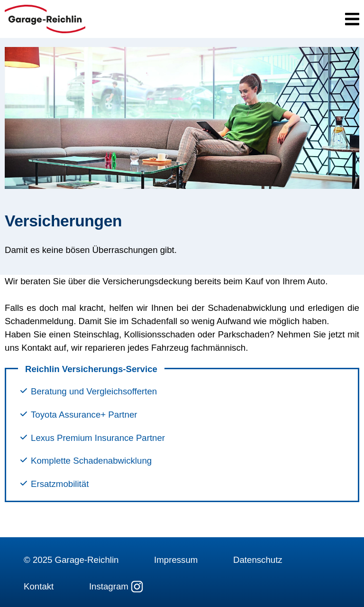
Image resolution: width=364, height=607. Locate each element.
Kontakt (39, 586)
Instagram (116, 587)
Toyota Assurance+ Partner (84, 415)
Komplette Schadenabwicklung (91, 461)
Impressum (176, 560)
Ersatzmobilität (60, 484)
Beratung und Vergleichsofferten (94, 392)
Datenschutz (258, 560)
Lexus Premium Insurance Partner (98, 438)
